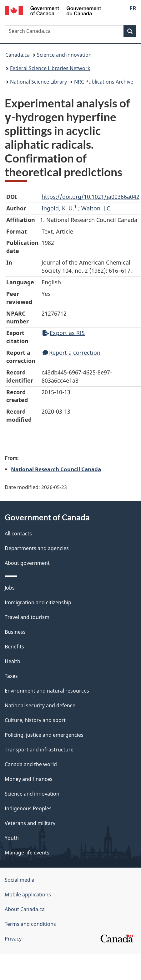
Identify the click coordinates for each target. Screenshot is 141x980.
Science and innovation (64, 55)
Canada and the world (31, 764)
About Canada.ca (25, 909)
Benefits (14, 647)
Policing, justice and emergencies (44, 735)
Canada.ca (18, 55)
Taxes (11, 676)
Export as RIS (64, 333)
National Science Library (38, 82)
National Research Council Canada (56, 469)
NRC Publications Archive (104, 82)
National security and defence (40, 705)
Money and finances (29, 779)
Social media (20, 880)
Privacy (13, 939)
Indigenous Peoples (28, 808)
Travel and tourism (27, 617)
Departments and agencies (37, 548)
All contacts (18, 534)
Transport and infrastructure (39, 750)
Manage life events (27, 853)
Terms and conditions (30, 924)
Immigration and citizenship (38, 602)
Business (15, 632)
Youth (12, 838)
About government (27, 563)
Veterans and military (30, 823)
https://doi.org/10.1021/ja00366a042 (91, 197)
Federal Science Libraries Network (50, 68)
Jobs (10, 588)
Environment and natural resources (47, 691)
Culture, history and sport (35, 720)
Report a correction (71, 353)
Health (13, 661)
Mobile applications (28, 895)
